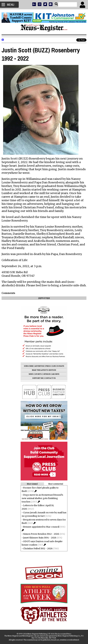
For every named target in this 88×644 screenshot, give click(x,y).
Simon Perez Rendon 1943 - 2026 (41, 534)
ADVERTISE (39, 366)
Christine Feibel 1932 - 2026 (38, 549)
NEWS (31, 374)
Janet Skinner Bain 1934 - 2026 (40, 538)
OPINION (47, 374)
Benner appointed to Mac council (41, 527)
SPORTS (38, 374)
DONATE (61, 366)
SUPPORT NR (38, 378)
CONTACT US (50, 378)
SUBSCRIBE (29, 366)
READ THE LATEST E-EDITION (44, 370)
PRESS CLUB (51, 366)
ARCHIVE (56, 374)
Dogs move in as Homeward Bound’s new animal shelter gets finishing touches (42, 498)
